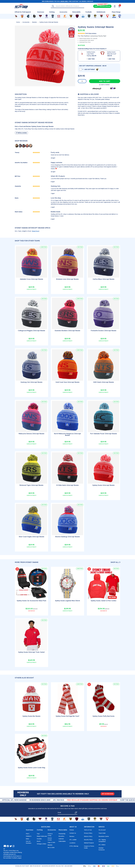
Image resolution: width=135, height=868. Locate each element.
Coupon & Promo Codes (89, 847)
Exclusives (102, 6)
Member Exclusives (102, 849)
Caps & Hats (51, 843)
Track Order (102, 834)
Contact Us (73, 834)
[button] (104, 85)
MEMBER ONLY (102, 4)
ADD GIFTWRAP (90, 69)
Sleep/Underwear (42, 837)
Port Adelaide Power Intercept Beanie (104, 434)
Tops (38, 834)
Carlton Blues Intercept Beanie (104, 279)
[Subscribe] (75, 813)
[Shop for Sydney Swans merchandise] (108, 16)
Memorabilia (63, 830)
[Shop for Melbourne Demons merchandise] (77, 16)
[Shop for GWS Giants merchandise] (65, 16)
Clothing (40, 830)
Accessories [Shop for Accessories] (63, 12)
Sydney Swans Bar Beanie (31, 716)
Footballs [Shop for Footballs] (89, 12)
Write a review (21, 133)
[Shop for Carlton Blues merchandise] (28, 16)
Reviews (72, 837)
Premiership (62, 834)
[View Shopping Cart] (118, 6)
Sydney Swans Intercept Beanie (49, 22)
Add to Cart (105, 81)
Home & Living (50, 835)
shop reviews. (93, 33)
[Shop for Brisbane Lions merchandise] (22, 16)
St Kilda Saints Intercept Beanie (67, 485)
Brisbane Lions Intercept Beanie (67, 279)
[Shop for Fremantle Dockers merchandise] (47, 16)
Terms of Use (88, 830)
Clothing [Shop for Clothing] (52, 12)
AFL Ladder (73, 840)
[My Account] (114, 6)
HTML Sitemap (74, 846)
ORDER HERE (64, 1)
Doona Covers (50, 839)
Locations (72, 843)
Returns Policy (88, 837)
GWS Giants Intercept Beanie (104, 382)
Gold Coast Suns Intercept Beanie (67, 382)
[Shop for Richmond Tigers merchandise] (95, 16)
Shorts (39, 842)
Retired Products (89, 843)
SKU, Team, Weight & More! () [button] (27, 231)
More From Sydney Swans (27, 562)
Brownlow (61, 837)
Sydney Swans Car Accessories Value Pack (32, 601)
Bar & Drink (51, 848)
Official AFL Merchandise (36, 800)
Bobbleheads (101, 12)
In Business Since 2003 (62, 800)
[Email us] (5, 846)
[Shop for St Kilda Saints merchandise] (101, 16)
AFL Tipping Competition (102, 841)
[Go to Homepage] (21, 6)
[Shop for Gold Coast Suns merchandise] (59, 16)
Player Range (116, 12)
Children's (29, 837)
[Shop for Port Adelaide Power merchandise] (89, 16)
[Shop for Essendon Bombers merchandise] (40, 16)
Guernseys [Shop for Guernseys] (41, 12)
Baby (27, 839)
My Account (102, 830)
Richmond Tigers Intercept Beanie (31, 485)
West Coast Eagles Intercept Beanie (32, 537)
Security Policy (88, 840)
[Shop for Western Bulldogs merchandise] (120, 16)
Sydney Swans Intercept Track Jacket (32, 652)
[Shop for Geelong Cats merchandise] (53, 16)
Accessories (26, 22)
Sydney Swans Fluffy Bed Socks (104, 716)
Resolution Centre (104, 837)
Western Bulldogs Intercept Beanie (67, 537)
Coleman (61, 839)
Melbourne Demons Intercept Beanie (31, 434)
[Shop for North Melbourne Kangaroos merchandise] (83, 16)
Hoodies (39, 839)
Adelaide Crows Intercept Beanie (32, 279)
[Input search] (70, 6)
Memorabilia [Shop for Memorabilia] (76, 12)
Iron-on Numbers (29, 843)
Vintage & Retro (41, 844)
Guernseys (30, 830)
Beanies (34, 22)
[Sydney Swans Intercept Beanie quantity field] (82, 81)
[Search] (53, 6)
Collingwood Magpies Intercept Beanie (32, 331)
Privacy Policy (88, 834)
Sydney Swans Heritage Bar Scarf (67, 716)
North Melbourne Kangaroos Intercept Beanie (67, 434)
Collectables (62, 842)
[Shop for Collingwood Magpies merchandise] (34, 16)
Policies (72, 830)
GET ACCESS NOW (108, 794)
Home (18, 22)
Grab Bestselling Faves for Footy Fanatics (92, 49)
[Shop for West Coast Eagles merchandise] (114, 16)
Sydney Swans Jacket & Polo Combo (104, 601)
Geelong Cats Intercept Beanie (31, 382)
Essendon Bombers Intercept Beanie (67, 331)
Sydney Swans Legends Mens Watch (67, 601)
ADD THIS (91, 59)
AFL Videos (102, 845)
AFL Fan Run (81, 800)
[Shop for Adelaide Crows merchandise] (16, 16)
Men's (28, 834)
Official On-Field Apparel (23, 12)
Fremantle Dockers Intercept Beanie (104, 331)
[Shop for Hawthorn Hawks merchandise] (71, 16)
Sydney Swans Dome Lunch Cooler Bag (32, 768)
